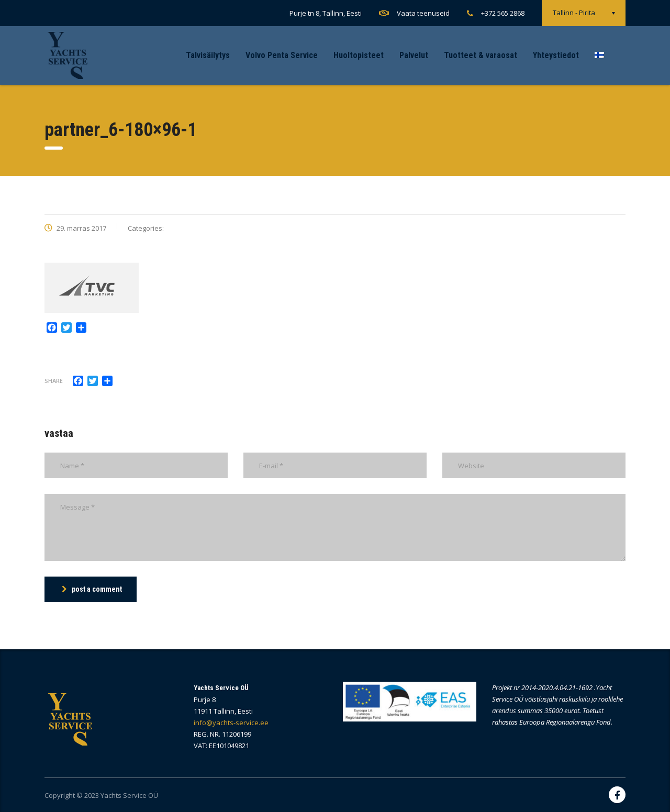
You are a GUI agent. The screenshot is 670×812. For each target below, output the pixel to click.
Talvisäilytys (208, 55)
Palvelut (414, 55)
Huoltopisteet (359, 55)
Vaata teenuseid (423, 13)
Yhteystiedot (556, 55)
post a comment (92, 589)
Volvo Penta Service (282, 55)
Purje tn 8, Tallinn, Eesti (326, 13)
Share (54, 381)
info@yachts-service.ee (231, 723)
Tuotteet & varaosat (481, 55)
